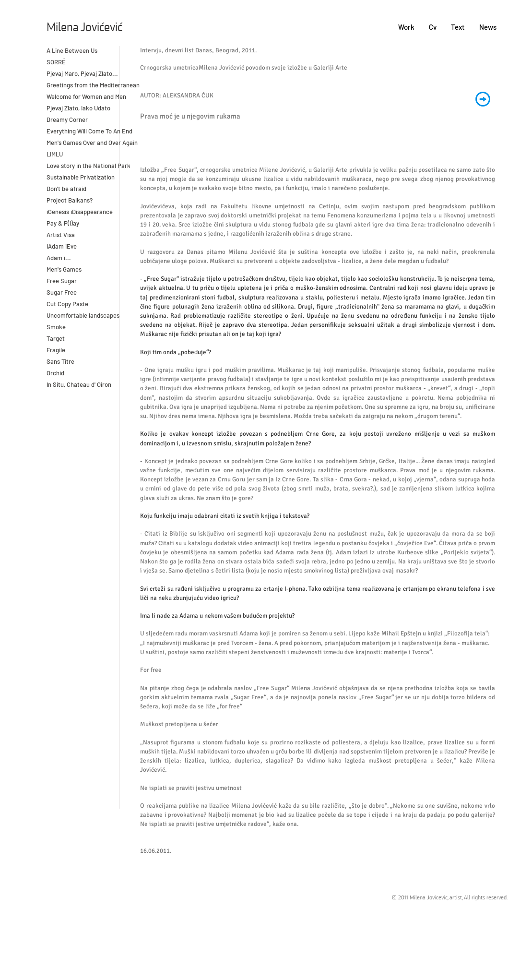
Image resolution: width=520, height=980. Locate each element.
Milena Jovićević (84, 28)
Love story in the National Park (89, 166)
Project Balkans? (70, 200)
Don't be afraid (66, 189)
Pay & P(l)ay (63, 223)
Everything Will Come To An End (90, 131)
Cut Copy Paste (67, 304)
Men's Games (64, 269)
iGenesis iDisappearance (80, 212)
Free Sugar (62, 281)
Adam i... (59, 258)
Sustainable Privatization (81, 177)
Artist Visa (61, 235)
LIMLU (55, 154)
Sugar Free (62, 292)
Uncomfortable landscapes (84, 315)
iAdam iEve (62, 246)
